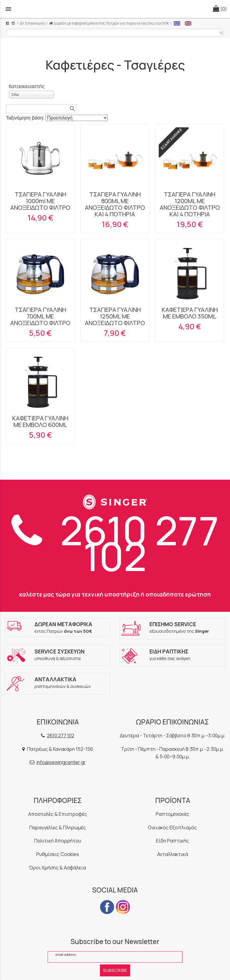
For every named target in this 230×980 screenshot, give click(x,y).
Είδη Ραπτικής (172, 841)
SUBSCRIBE (115, 970)
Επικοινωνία (33, 23)
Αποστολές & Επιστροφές (58, 814)
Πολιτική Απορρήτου (58, 841)
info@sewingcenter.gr (61, 762)
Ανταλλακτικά (173, 854)
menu (8, 9)
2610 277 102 (115, 543)
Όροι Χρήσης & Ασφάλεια (57, 868)
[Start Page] (115, 9)
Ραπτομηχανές (172, 814)
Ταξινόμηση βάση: (26, 118)
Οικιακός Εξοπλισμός (172, 828)
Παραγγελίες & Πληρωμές (58, 828)
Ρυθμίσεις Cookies (58, 854)
